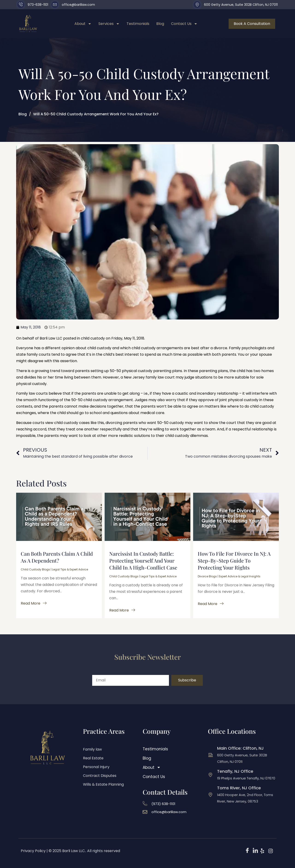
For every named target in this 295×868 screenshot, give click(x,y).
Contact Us (184, 24)
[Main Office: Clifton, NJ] (210, 755)
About (83, 24)
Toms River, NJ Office (239, 788)
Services (109, 24)
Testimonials (138, 24)
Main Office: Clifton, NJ (240, 748)
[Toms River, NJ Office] (210, 795)
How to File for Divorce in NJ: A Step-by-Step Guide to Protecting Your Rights (234, 561)
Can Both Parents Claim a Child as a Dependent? (57, 557)
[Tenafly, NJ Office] (210, 775)
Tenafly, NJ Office (235, 771)
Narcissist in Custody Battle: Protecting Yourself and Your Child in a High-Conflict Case (143, 561)
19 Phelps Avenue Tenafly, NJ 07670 (246, 778)
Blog (160, 24)
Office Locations (232, 731)
